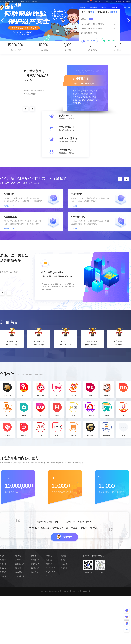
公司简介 (64, 560)
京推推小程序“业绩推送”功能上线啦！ (94, 24)
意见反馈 (49, 576)
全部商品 (3, 576)
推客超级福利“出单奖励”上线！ (92, 29)
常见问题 (49, 560)
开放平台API (108, 2)
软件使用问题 (50, 568)
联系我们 (128, 2)
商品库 (81, 7)
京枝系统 (18, 568)
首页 (72, 7)
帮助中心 (119, 2)
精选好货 (3, 564)
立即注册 (113, 12)
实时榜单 (3, 560)
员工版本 (64, 568)
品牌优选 (3, 572)
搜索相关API (35, 568)
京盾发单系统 (20, 560)
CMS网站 (19, 572)
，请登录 (27, 2)
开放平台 (116, 7)
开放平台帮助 (50, 572)
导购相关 (49, 564)
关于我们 (128, 7)
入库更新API (35, 560)
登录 (92, 12)
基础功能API (35, 564)
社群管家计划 (20, 576)
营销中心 (92, 7)
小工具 (90, 1)
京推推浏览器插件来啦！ (90, 33)
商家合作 (97, 2)
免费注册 (35, 2)
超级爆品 (3, 568)
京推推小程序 (20, 564)
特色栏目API (35, 572)
